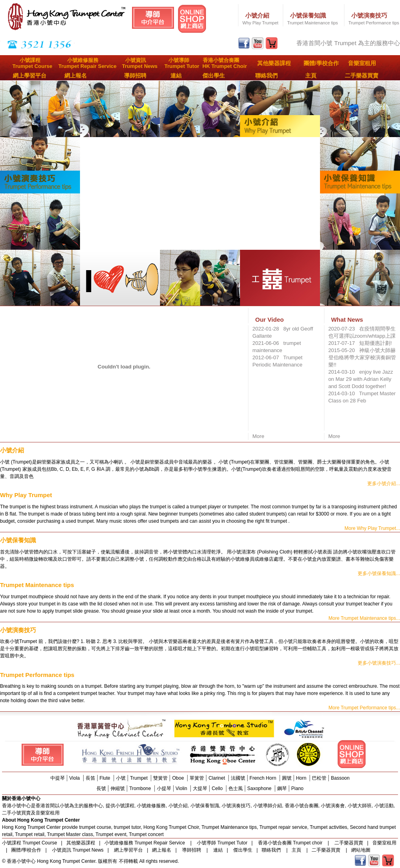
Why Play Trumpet (260, 23)
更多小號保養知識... (379, 573)
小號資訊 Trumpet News (78, 850)
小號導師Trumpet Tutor (182, 63)
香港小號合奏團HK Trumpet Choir (225, 63)
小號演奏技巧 (369, 15)
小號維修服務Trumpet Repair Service (87, 63)
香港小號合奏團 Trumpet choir (291, 843)
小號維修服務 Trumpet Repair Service (145, 843)
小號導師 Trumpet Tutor (222, 843)
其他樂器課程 (274, 63)
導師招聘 (135, 76)
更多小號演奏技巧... (379, 663)
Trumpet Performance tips (374, 23)
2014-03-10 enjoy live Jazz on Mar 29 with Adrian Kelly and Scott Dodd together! (361, 379)
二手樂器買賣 (362, 76)
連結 (176, 76)
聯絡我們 (266, 76)
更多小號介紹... (384, 484)
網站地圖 (361, 850)
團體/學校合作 (321, 63)
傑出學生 (214, 76)
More (258, 436)
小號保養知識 (308, 15)
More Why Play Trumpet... (372, 528)
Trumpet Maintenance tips (313, 23)
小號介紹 (257, 15)
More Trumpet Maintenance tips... (364, 618)
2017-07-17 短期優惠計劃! (360, 343)
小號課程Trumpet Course (32, 63)
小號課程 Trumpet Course (30, 843)
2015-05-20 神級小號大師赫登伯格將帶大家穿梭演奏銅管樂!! (362, 357)
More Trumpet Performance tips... (364, 708)
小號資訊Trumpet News (140, 63)
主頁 (311, 76)
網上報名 (76, 76)
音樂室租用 (362, 63)
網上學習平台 (30, 76)
